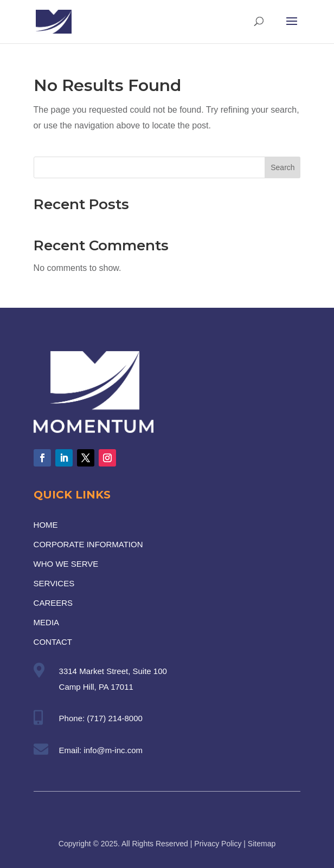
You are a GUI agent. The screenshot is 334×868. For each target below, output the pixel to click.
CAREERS (53, 603)
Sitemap (262, 844)
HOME (46, 525)
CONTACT (53, 642)
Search (282, 167)
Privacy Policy (218, 844)
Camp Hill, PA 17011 (96, 687)
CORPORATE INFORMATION (88, 544)
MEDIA (47, 622)
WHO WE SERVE (66, 564)
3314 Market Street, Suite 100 (113, 671)
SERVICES (54, 583)
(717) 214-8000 (115, 718)
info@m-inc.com (113, 750)
